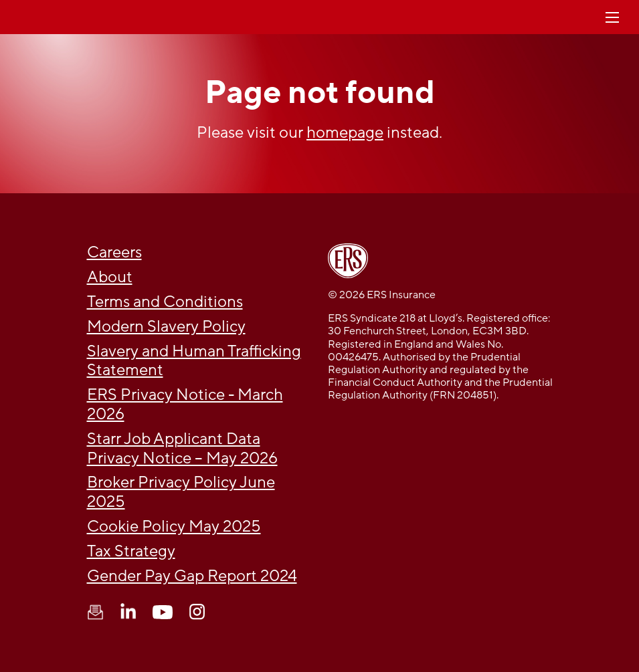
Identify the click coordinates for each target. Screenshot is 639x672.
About (110, 277)
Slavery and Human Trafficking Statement (194, 361)
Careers (114, 252)
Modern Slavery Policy (166, 327)
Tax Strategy (131, 551)
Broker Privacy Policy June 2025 (181, 492)
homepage (345, 133)
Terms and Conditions (165, 302)
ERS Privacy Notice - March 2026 (185, 405)
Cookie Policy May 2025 (174, 527)
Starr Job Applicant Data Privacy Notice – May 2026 (182, 449)
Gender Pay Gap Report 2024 (192, 576)
